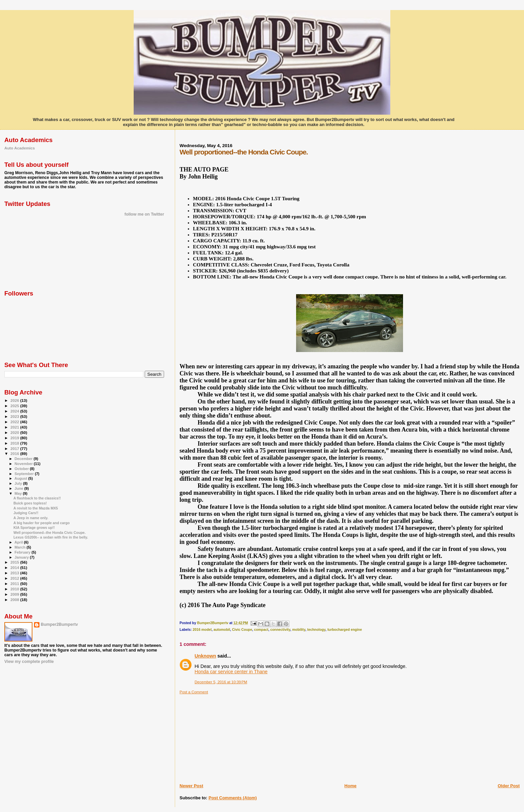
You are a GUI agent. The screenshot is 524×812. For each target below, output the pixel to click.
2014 (15, 567)
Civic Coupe (242, 630)
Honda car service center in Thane (231, 672)
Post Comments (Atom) (233, 798)
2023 (15, 416)
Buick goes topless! (30, 503)
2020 (15, 432)
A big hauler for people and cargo (41, 523)
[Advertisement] (230, 736)
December (24, 459)
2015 (15, 562)
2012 (15, 578)
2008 (15, 600)
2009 (15, 594)
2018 (15, 443)
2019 (15, 438)
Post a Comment (194, 692)
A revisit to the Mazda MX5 (36, 508)
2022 (15, 422)
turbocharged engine (345, 630)
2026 (15, 400)
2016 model (202, 630)
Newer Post (191, 786)
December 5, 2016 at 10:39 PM (221, 682)
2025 (15, 406)
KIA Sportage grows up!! (34, 528)
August (21, 478)
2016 (15, 453)
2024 (15, 411)
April (19, 542)
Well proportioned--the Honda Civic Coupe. (49, 533)
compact (261, 630)
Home (351, 786)
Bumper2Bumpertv (59, 624)
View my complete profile (29, 662)
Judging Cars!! (26, 513)
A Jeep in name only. (31, 518)
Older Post (509, 786)
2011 (15, 584)
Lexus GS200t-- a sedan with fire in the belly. (51, 537)
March (21, 547)
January (22, 557)
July (19, 483)
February (23, 552)
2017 (15, 448)
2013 (15, 573)
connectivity (280, 630)
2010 (15, 589)
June (20, 488)
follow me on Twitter (144, 214)
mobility (299, 630)
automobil (222, 630)
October (22, 469)
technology (316, 630)
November (24, 464)
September (25, 474)
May (19, 493)
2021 (15, 427)
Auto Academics (20, 148)
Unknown (205, 656)
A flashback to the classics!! (37, 498)
